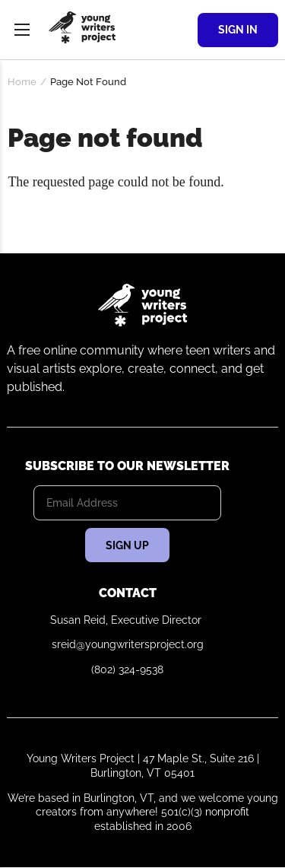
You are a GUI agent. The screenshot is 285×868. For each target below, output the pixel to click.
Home (22, 82)
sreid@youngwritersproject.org (128, 644)
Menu (22, 30)
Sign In (238, 30)
